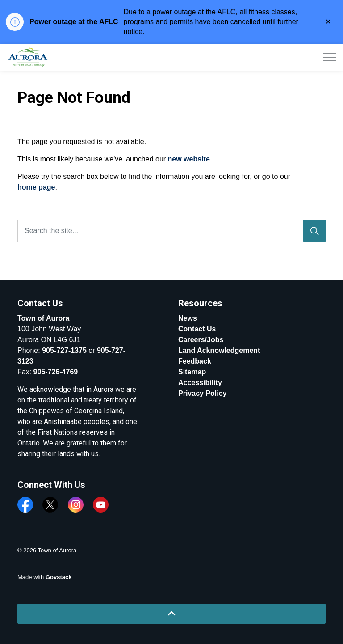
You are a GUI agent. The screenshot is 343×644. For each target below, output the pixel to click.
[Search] (314, 231)
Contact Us (197, 329)
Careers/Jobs (201, 340)
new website (189, 159)
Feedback (195, 361)
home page (36, 187)
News (188, 318)
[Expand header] (330, 57)
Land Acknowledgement (219, 350)
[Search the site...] (171, 231)
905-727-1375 (64, 350)
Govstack (59, 577)
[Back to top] (171, 614)
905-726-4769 (56, 372)
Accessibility (200, 383)
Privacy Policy (203, 393)
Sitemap (192, 372)
